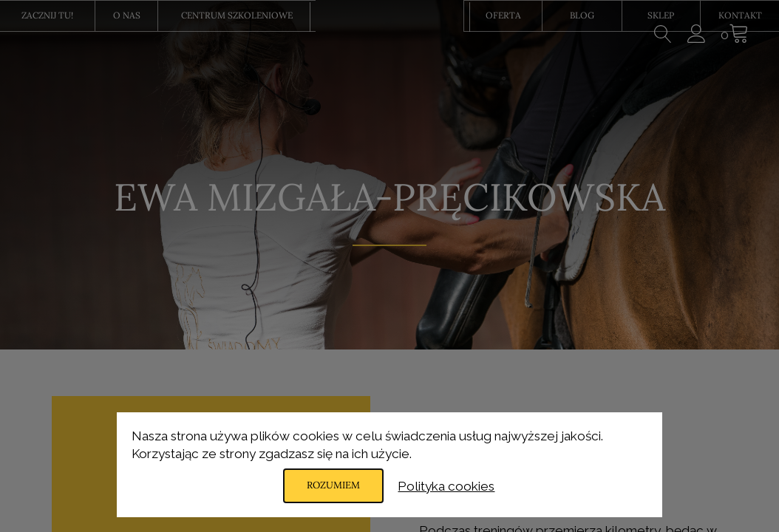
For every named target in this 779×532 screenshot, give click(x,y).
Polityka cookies (449, 485)
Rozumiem (333, 485)
